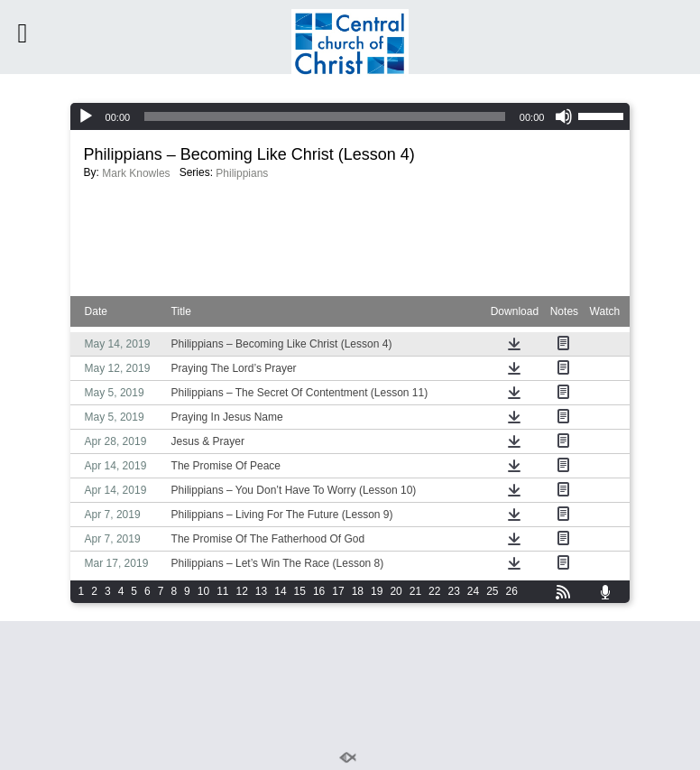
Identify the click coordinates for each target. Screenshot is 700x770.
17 (338, 591)
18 (358, 591)
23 (453, 591)
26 (512, 591)
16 (319, 591)
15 (300, 591)
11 (222, 591)
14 (280, 591)
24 (473, 591)
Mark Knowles (136, 173)
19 (377, 591)
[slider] (325, 116)
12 (242, 591)
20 (396, 591)
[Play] (86, 116)
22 (434, 591)
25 (492, 591)
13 (261, 591)
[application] (350, 116)
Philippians (242, 173)
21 (415, 591)
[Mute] (564, 116)
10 (203, 591)
